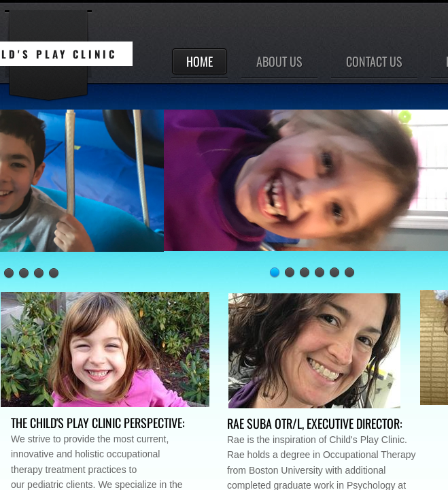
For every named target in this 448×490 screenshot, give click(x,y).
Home (200, 61)
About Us (279, 61)
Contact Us (374, 61)
